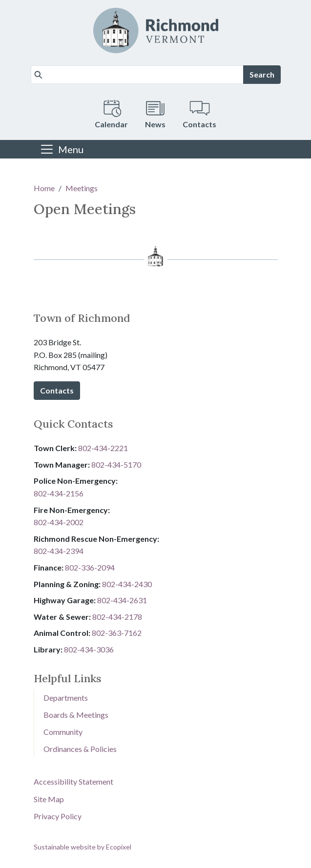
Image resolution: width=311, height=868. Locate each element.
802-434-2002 (59, 522)
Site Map (49, 799)
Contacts (57, 390)
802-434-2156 (59, 493)
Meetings (82, 188)
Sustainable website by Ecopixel (83, 847)
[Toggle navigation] (62, 149)
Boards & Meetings (76, 715)
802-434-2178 (117, 617)
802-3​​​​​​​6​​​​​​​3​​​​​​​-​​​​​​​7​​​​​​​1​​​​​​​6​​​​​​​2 (117, 633)
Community (63, 732)
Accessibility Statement (73, 781)
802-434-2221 (103, 448)
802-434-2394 (59, 551)
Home (44, 188)
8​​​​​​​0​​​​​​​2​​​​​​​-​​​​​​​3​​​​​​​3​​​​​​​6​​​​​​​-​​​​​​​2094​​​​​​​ (90, 567)
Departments (66, 698)
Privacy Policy (58, 816)
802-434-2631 (122, 600)
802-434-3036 (89, 649)
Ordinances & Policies (80, 749)
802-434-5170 (116, 464)
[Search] (137, 75)
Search (262, 74)
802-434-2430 (127, 584)
